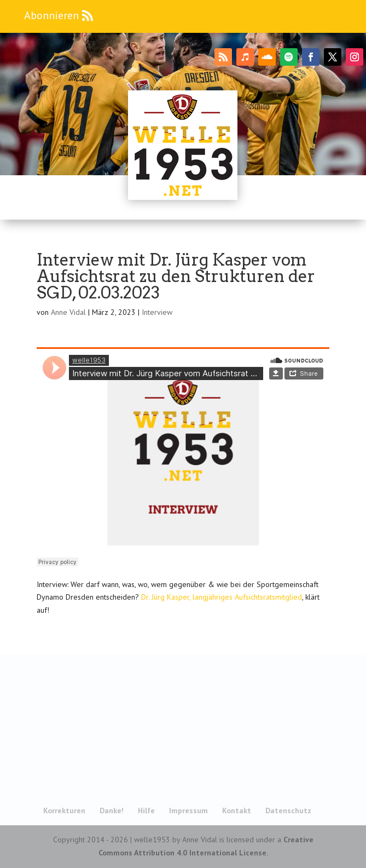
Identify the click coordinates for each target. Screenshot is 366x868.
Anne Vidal (68, 312)
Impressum (188, 810)
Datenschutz (288, 810)
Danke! (112, 810)
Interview (157, 312)
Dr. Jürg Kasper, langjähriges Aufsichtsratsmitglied (222, 597)
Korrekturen (64, 810)
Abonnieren (51, 15)
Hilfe (146, 810)
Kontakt (237, 810)
